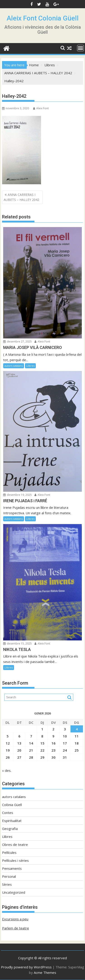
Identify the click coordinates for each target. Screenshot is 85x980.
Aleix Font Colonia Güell (43, 18)
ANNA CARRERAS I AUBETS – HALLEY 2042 (21, 197)
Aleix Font (41, 108)
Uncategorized (14, 892)
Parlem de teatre (16, 928)
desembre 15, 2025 (17, 644)
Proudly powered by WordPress (26, 967)
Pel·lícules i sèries (15, 860)
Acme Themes (45, 972)
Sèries (7, 884)
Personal (9, 876)
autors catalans (14, 366)
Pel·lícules (9, 852)
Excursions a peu (15, 919)
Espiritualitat (12, 821)
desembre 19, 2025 (17, 495)
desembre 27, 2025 (17, 342)
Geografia (10, 829)
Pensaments (12, 868)
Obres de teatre (15, 844)
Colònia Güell (12, 805)
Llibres (30, 366)
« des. (7, 770)
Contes (8, 813)
